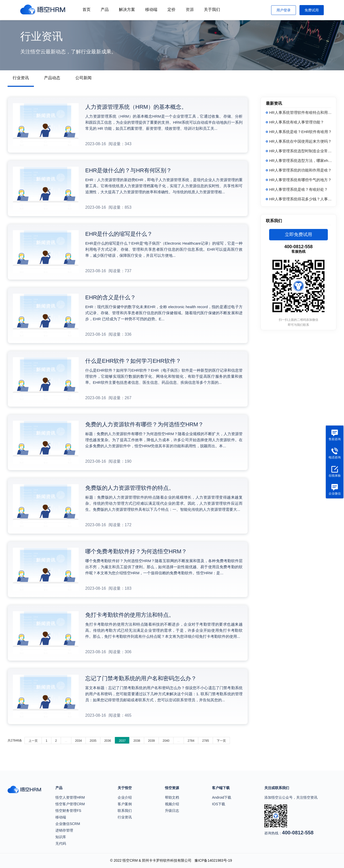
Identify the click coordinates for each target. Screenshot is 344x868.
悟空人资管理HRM (70, 797)
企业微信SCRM (68, 824)
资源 (190, 9)
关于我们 (212, 9)
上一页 (33, 741)
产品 (105, 9)
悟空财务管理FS (68, 811)
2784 (191, 741)
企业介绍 (125, 797)
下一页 (221, 741)
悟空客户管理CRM (70, 804)
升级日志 (172, 811)
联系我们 (125, 811)
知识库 (61, 837)
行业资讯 (21, 78)
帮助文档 (172, 797)
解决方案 (127, 9)
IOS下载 (219, 804)
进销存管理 (64, 830)
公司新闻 (83, 78)
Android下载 (222, 797)
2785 (206, 741)
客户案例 (125, 804)
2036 (108, 741)
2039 (151, 741)
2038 (137, 741)
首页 (87, 9)
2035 (93, 741)
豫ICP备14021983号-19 (213, 860)
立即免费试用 (298, 235)
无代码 (61, 843)
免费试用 (312, 10)
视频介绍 (172, 804)
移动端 (151, 9)
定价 (171, 9)
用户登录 (284, 10)
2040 (166, 741)
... (66, 741)
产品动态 (52, 78)
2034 (79, 741)
